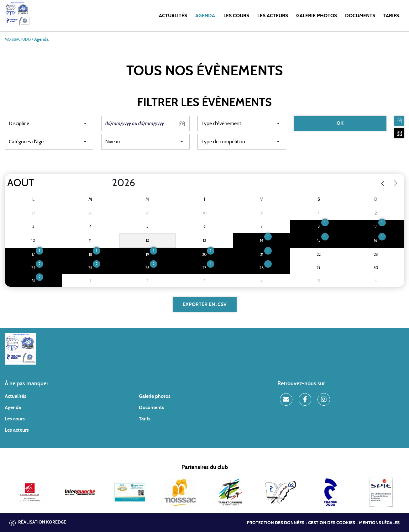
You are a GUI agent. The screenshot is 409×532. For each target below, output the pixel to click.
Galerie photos (317, 16)
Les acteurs (273, 16)
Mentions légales (379, 523)
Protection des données (276, 523)
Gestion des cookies (332, 523)
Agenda (205, 16)
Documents (360, 16)
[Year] (107, 183)
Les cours (236, 16)
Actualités (173, 16)
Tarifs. (392, 16)
